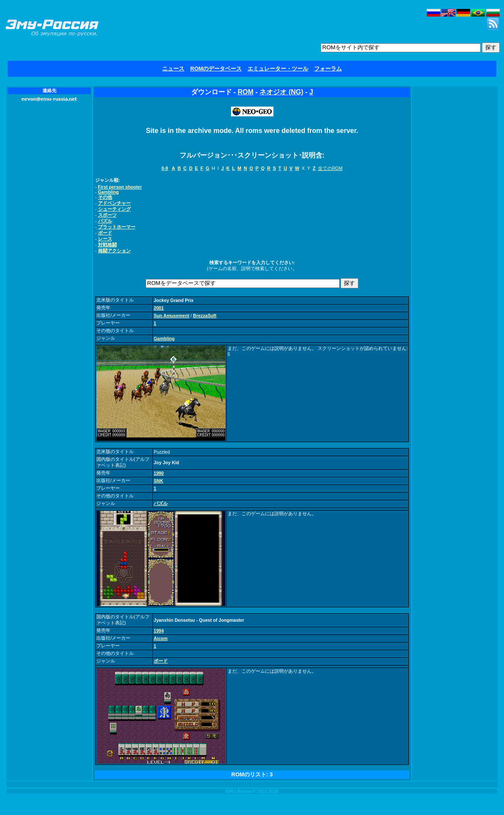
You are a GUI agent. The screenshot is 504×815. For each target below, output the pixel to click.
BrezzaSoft (205, 316)
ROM (246, 92)
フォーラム (328, 69)
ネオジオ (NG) (281, 92)
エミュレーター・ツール (278, 69)
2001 (159, 308)
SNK (159, 481)
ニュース (173, 69)
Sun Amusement (172, 316)
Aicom (161, 638)
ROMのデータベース (216, 69)
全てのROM (330, 168)
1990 (159, 473)
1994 (159, 631)
